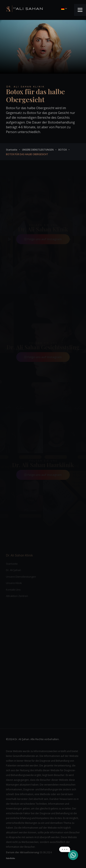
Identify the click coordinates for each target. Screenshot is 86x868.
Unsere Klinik (14, 583)
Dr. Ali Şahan (14, 570)
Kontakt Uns (13, 590)
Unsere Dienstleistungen (21, 577)
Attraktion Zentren (17, 596)
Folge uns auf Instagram (43, 239)
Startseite (12, 564)
